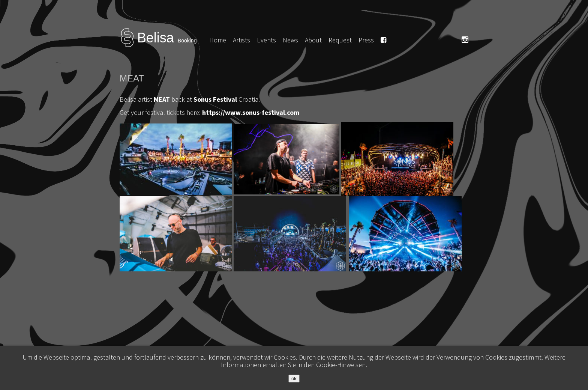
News (290, 40)
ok (294, 379)
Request (340, 40)
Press (366, 40)
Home (218, 40)
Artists (241, 40)
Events (266, 40)
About (313, 40)
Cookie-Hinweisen (341, 365)
